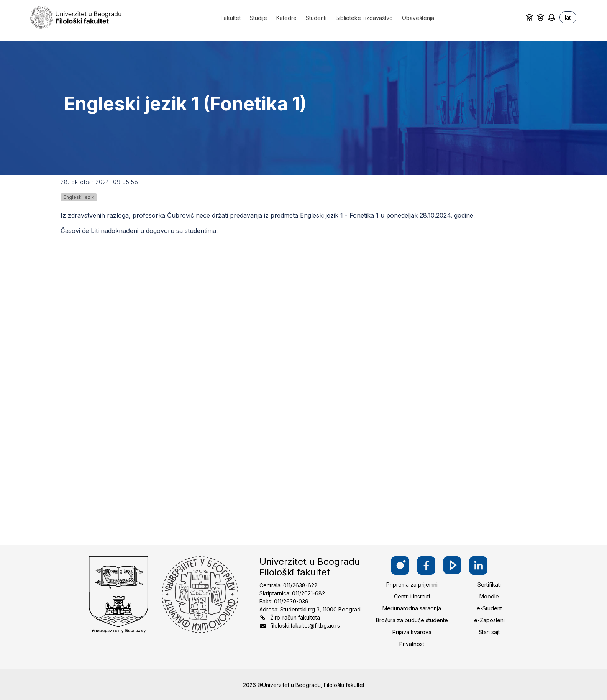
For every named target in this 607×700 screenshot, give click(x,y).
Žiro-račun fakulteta (295, 617)
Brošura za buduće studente (412, 620)
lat (568, 17)
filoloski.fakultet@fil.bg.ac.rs (305, 625)
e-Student (489, 608)
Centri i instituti (412, 596)
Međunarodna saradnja (412, 608)
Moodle (489, 596)
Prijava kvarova (412, 632)
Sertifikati (489, 584)
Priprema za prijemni (412, 584)
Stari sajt (489, 632)
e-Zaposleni (489, 620)
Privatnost (412, 644)
